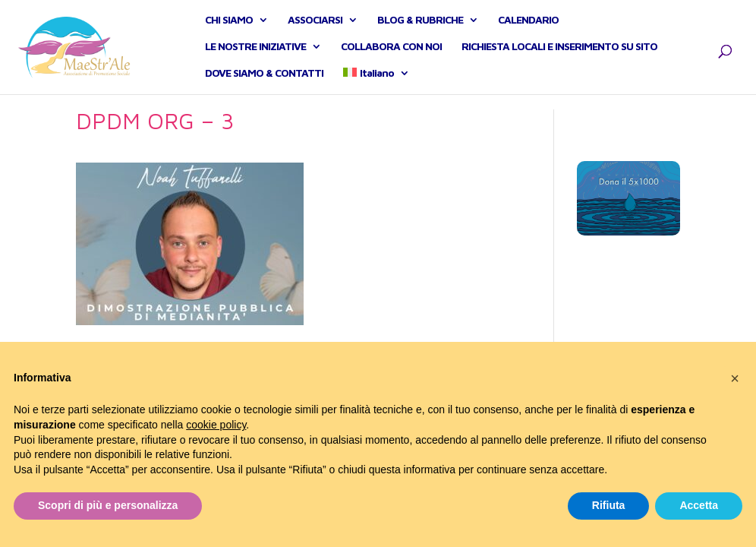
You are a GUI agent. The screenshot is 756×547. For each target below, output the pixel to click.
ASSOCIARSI (315, 28)
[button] (735, 378)
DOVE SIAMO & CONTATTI (264, 81)
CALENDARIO (528, 28)
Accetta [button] (699, 505)
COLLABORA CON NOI (391, 54)
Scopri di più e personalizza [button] (108, 505)
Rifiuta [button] (609, 505)
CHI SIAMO (229, 28)
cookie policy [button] (216, 425)
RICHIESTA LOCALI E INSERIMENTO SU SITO (559, 54)
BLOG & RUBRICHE (420, 28)
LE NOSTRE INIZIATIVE (255, 54)
